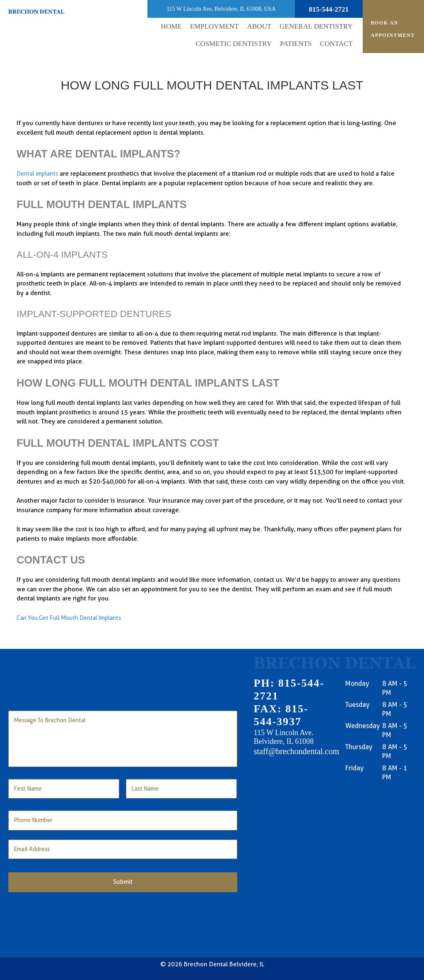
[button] (259, 27)
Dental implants (39, 174)
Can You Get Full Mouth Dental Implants (73, 618)
